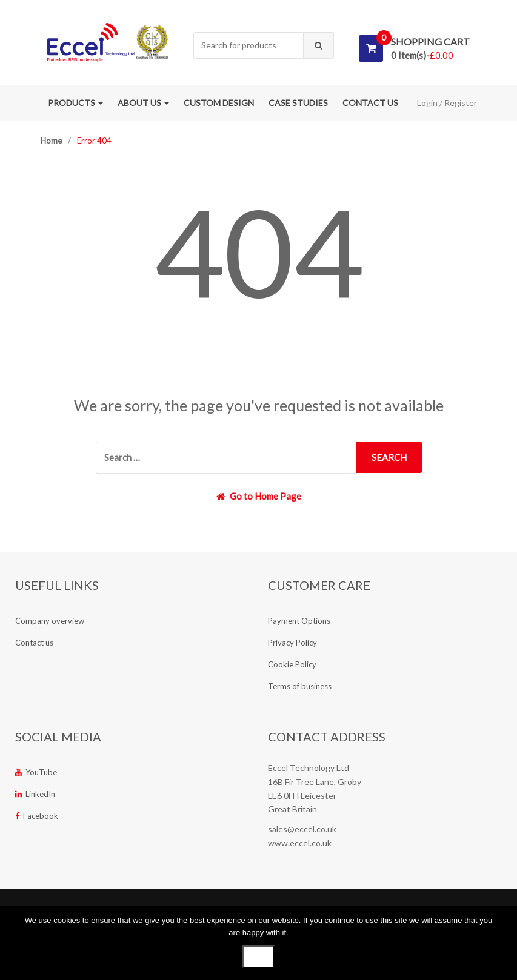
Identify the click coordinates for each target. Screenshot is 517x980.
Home (51, 141)
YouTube (36, 772)
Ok (258, 957)
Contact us (370, 103)
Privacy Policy (292, 643)
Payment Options (299, 621)
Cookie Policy (292, 664)
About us (143, 103)
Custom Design (219, 103)
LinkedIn (35, 794)
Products (75, 103)
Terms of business (300, 686)
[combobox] (249, 46)
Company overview (50, 621)
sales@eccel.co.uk (302, 829)
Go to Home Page (259, 496)
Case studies (298, 103)
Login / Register (447, 103)
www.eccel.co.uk (300, 843)
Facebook (37, 816)
